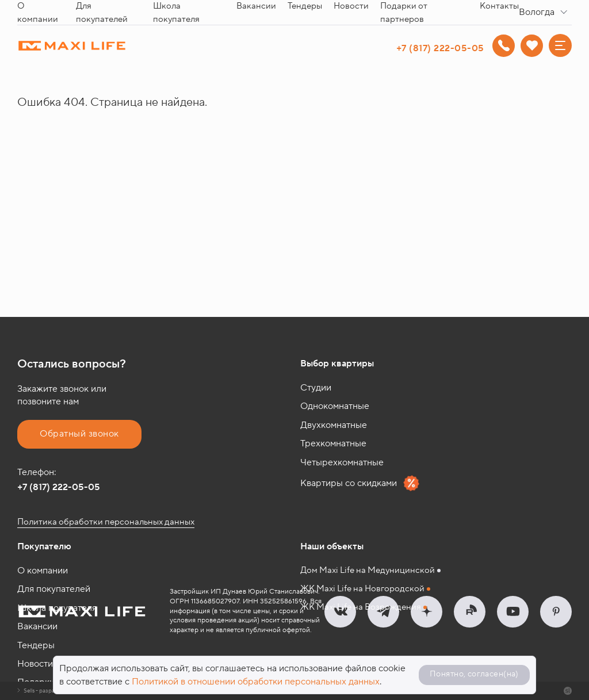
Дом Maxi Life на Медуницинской (368, 570)
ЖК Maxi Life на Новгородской (362, 589)
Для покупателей (54, 589)
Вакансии (256, 6)
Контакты (499, 6)
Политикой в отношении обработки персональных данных (256, 682)
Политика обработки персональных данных (106, 522)
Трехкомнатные (333, 443)
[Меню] (560, 45)
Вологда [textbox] (537, 12)
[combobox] (545, 13)
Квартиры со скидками (360, 483)
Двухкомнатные (334, 425)
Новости (351, 6)
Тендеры (305, 6)
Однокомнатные (335, 406)
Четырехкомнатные (342, 462)
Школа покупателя (57, 608)
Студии (316, 388)
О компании (43, 571)
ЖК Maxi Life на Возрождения (361, 607)
